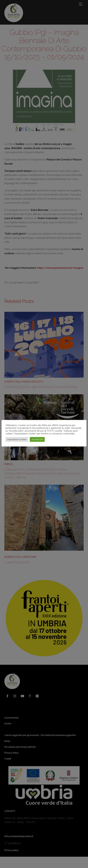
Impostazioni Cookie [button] (17, 439)
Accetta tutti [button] (37, 439)
